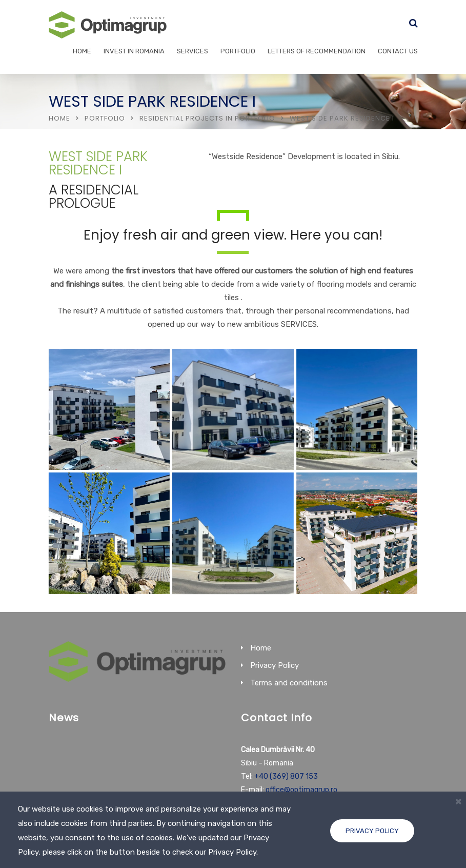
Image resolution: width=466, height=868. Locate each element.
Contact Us (398, 51)
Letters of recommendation (317, 51)
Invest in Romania (134, 51)
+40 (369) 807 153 (286, 776)
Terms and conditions (289, 683)
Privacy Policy (372, 831)
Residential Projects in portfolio (207, 118)
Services (193, 51)
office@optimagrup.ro (301, 790)
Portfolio (238, 51)
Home (82, 51)
